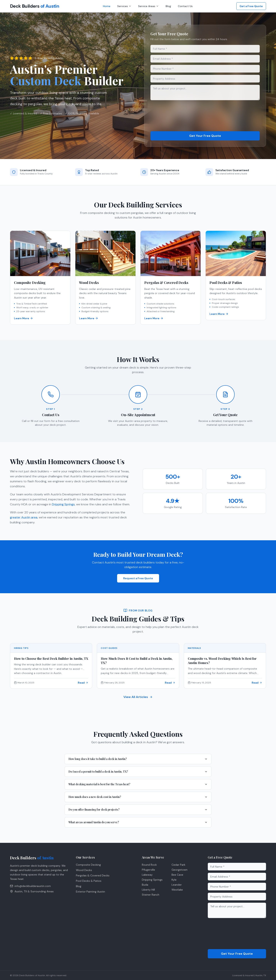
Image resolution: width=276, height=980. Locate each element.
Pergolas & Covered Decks (93, 875)
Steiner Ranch (151, 895)
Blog (168, 6)
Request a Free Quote (138, 578)
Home (107, 6)
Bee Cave (177, 875)
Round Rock (149, 865)
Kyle (174, 880)
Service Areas (148, 6)
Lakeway (147, 875)
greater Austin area (24, 517)
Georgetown (179, 870)
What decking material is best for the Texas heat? (138, 784)
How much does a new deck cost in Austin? (138, 797)
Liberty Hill (148, 890)
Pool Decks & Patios (89, 881)
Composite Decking (88, 865)
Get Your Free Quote (205, 136)
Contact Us (185, 6)
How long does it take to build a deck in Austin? (138, 759)
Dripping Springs (64, 504)
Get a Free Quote (251, 6)
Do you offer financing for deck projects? (138, 810)
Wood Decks (84, 870)
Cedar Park (178, 865)
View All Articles (138, 697)
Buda (145, 885)
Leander (177, 885)
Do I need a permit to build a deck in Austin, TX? (138, 772)
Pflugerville (148, 870)
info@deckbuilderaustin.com (30, 886)
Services (124, 6)
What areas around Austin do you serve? (138, 822)
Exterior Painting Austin (90, 892)
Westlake (177, 890)
